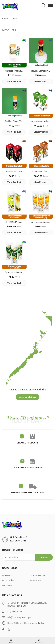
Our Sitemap (8, 585)
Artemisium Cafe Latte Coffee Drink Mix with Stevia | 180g (41, 172)
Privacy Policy (8, 580)
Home (5, 18)
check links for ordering (28, 467)
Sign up (44, 557)
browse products (28, 443)
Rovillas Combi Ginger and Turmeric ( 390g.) (41, 71)
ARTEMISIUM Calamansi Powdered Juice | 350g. (14, 222)
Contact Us (7, 575)
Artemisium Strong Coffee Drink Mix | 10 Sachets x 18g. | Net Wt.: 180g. (14, 172)
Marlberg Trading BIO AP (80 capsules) (14, 71)
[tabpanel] (27, 351)
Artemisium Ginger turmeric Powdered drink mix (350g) (41, 222)
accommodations (28, 397)
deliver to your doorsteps (27, 492)
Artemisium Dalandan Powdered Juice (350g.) (14, 272)
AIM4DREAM (35, 580)
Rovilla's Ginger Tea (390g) (14, 121)
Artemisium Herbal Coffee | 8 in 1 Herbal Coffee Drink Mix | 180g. (41, 121)
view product (14, 81)
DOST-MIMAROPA (38, 575)
